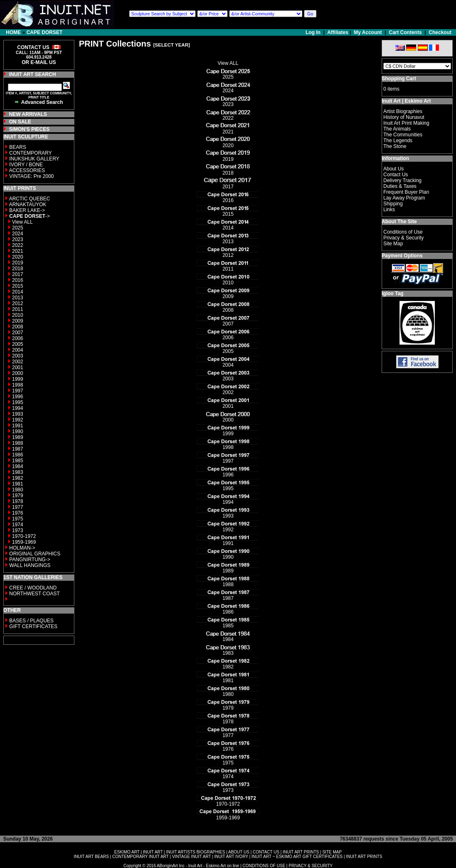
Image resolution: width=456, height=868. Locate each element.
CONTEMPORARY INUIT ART (140, 857)
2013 (18, 298)
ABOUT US (239, 852)
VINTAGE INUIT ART (191, 857)
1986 (18, 455)
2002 (18, 362)
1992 (18, 420)
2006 (18, 338)
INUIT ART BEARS (91, 857)
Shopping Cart (399, 79)
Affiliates (338, 32)
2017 (18, 274)
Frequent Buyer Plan (406, 192)
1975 (18, 519)
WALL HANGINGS (30, 565)
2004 (18, 350)
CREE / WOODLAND (32, 588)
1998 (18, 385)
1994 (18, 408)
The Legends (398, 141)
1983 (18, 472)
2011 (18, 309)
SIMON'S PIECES (29, 129)
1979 (18, 496)
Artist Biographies (403, 111)
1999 (18, 379)
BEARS (18, 147)
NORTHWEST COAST (34, 594)
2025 (18, 228)
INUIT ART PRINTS (301, 852)
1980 (18, 490)
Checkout (440, 32)
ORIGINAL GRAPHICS (35, 554)
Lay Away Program (404, 198)
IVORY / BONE (26, 165)
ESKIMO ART (127, 852)
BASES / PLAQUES (31, 621)
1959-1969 (24, 542)
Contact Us (396, 175)
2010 (18, 315)
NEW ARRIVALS (28, 114)
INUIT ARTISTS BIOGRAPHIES (196, 852)
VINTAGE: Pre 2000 (31, 176)
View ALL (22, 222)
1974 (18, 525)
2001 (18, 367)
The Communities (403, 135)
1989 (18, 437)
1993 (18, 414)
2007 (18, 333)
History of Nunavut (404, 117)
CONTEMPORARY (30, 153)
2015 (18, 286)
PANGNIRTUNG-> (30, 560)
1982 (18, 478)
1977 (18, 507)
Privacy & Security (403, 238)
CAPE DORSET (45, 32)
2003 (18, 356)
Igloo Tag (392, 293)
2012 (18, 303)
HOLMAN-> (22, 548)
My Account (368, 32)
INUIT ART (153, 852)
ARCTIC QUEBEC (30, 199)
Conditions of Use (403, 232)
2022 (18, 245)
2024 (18, 234)
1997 (18, 391)
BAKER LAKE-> (27, 210)
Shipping (393, 204)
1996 (18, 397)
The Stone (395, 146)
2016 (18, 280)
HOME (13, 32)
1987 (18, 449)
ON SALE (20, 122)
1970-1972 (24, 536)
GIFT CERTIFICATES (33, 626)
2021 (18, 251)
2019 (18, 263)
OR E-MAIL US (39, 62)
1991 (18, 426)
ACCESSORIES (27, 170)
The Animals (397, 129)
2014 (18, 292)
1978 (18, 501)
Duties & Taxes (400, 186)
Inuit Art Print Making (406, 123)
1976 (18, 513)
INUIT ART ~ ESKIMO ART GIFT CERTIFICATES (297, 857)
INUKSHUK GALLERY (34, 159)
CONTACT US (266, 852)
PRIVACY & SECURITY (311, 866)
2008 (18, 327)
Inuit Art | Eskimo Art (406, 101)
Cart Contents (405, 32)
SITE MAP (332, 852)
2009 (18, 321)
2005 (18, 344)
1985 (18, 461)
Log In (314, 32)
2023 (18, 239)
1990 (18, 432)
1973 (18, 530)
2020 (18, 257)
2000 (18, 373)
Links (389, 210)
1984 (18, 466)
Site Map (393, 244)
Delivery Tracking (402, 180)
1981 (18, 484)
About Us (393, 169)
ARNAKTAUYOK (28, 205)
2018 (18, 269)
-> (29, 216)
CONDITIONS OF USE (264, 866)
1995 (18, 402)
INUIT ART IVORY (231, 857)
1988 (18, 443)
